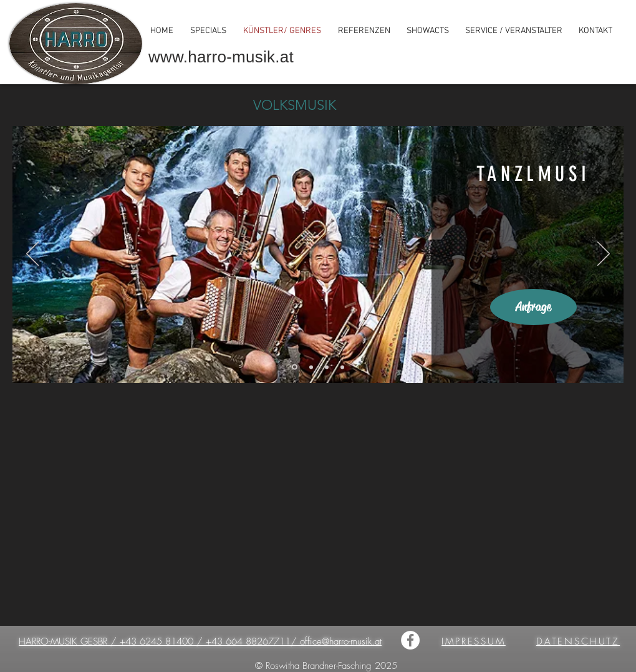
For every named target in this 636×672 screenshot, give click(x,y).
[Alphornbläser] (342, 367)
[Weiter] (604, 255)
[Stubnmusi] (311, 367)
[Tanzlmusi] (295, 367)
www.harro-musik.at (221, 57)
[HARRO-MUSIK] (410, 640)
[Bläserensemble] (327, 367)
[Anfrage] (533, 307)
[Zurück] (32, 255)
